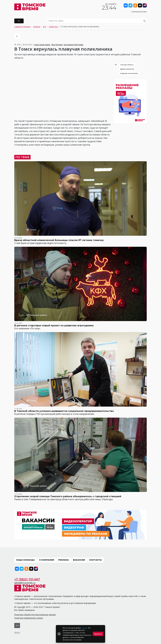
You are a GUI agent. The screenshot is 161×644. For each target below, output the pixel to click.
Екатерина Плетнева (73, 45)
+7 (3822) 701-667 (27, 579)
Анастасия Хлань (42, 45)
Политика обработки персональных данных (35, 615)
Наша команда (25, 560)
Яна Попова (57, 45)
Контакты (95, 560)
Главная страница (22, 27)
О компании (47, 560)
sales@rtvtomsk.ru (25, 583)
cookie (85, 628)
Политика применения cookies (29, 618)
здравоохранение (127, 69)
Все (44, 27)
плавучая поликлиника (129, 73)
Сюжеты (37, 27)
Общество (53, 27)
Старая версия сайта (139, 12)
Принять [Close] (98, 634)
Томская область (127, 65)
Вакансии (79, 560)
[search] (97, 21)
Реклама (64, 560)
